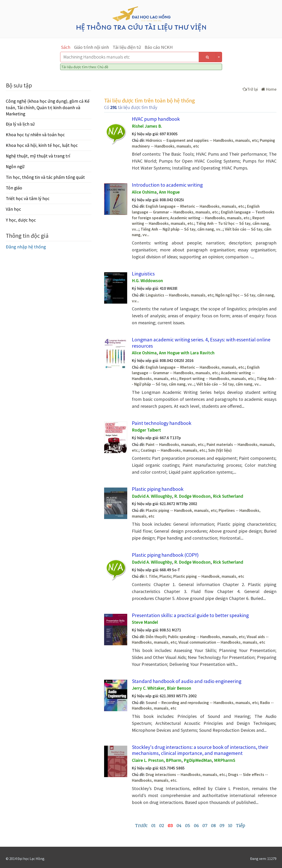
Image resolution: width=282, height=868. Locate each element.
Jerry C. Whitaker (148, 688)
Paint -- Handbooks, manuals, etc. (175, 445)
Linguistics (143, 274)
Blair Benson (179, 688)
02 (162, 825)
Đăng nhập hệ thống (26, 247)
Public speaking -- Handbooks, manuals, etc (206, 637)
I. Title (152, 576)
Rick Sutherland (228, 496)
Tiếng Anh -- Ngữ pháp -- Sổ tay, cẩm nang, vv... (182, 229)
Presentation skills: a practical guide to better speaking (190, 615)
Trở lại (250, 89)
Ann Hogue (169, 192)
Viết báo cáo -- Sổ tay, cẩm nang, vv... (229, 384)
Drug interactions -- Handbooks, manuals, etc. (186, 775)
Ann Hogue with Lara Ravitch (187, 353)
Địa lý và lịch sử (20, 124)
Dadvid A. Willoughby (152, 496)
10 (230, 825)
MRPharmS (225, 760)
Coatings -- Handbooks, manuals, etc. (173, 450)
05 (188, 825)
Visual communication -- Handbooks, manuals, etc (222, 642)
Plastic (165, 576)
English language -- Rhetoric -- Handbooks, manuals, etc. (195, 206)
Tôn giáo (14, 188)
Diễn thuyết (156, 637)
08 (213, 825)
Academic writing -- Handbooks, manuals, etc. (210, 218)
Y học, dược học (21, 220)
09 (222, 825)
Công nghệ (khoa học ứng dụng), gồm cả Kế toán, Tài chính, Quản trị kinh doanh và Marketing (48, 107)
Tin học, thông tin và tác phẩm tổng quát (45, 177)
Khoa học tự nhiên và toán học (35, 135)
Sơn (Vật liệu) (220, 450)
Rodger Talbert (146, 430)
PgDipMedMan (198, 760)
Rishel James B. (147, 126)
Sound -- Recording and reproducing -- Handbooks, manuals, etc (202, 703)
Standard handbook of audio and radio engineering (187, 681)
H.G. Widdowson (147, 281)
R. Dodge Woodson (192, 496)
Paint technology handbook (162, 423)
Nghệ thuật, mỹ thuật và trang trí (38, 156)
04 (179, 825)
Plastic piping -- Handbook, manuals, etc (181, 510)
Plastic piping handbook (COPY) (165, 555)
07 (205, 825)
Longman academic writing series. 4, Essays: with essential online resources (201, 343)
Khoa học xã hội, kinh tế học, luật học (42, 145)
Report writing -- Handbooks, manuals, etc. (217, 379)
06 (196, 825)
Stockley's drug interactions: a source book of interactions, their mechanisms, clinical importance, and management (200, 750)
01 (153, 825)
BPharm (174, 760)
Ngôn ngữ (15, 167)
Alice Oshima (144, 192)
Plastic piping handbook (158, 489)
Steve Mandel (145, 622)
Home (269, 89)
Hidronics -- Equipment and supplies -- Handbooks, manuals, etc (202, 140)
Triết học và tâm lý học (28, 198)
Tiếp (241, 825)
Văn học (13, 209)
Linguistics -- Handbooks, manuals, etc (180, 295)
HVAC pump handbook (156, 119)
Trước (141, 825)
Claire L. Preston (148, 760)
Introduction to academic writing (167, 185)
